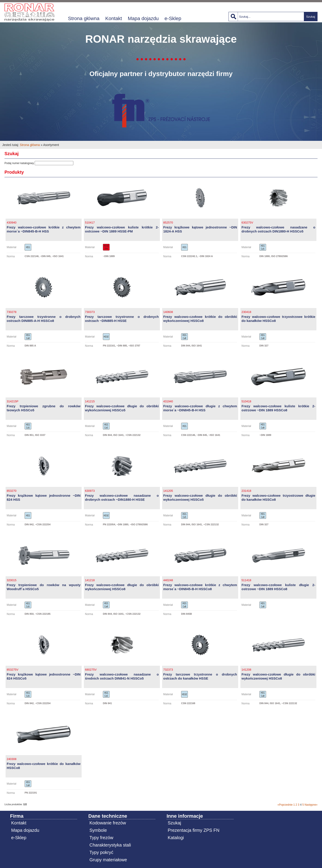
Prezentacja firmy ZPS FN (194, 830)
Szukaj (311, 17)
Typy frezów (101, 838)
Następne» (311, 805)
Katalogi (176, 838)
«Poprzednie (285, 805)
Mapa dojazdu (143, 18)
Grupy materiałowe (108, 860)
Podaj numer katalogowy (19, 163)
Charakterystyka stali (110, 845)
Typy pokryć (101, 852)
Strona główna (84, 18)
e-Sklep (173, 18)
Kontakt (114, 18)
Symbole (98, 830)
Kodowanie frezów (108, 823)
